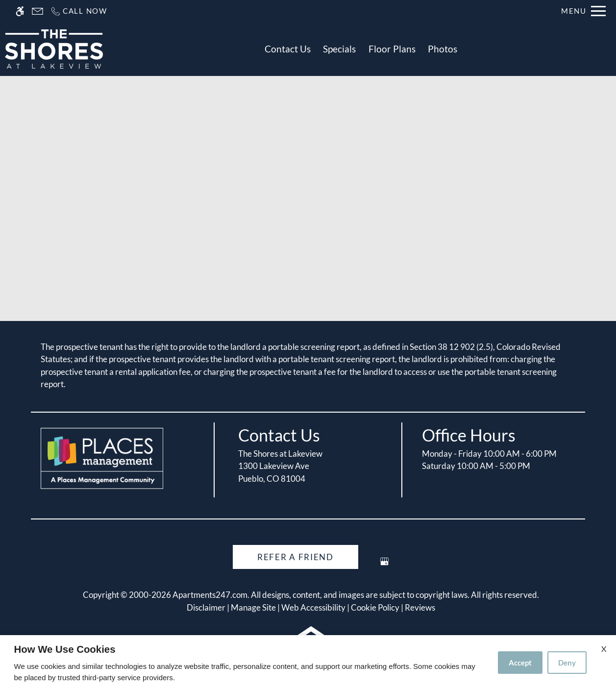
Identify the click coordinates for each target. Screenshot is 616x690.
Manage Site (253, 607)
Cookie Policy (375, 607)
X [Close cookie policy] (604, 649)
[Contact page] (37, 11)
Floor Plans (392, 49)
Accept (520, 663)
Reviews (420, 607)
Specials (339, 49)
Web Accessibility (313, 607)
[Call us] (79, 11)
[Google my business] (384, 565)
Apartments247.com (210, 595)
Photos (443, 49)
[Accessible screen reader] (20, 11)
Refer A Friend (296, 557)
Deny (567, 663)
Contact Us (288, 49)
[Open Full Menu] (583, 11)
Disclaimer (206, 607)
